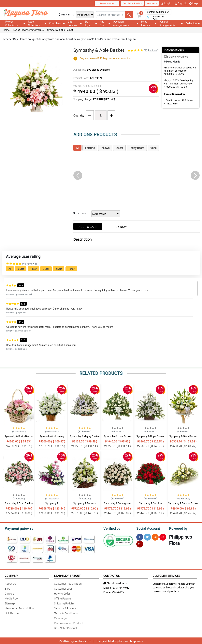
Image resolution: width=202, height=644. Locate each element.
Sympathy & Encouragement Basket (52, 505)
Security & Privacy (65, 608)
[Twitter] (147, 537)
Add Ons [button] (105, 23)
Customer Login (64, 588)
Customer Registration (68, 583)
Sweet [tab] (119, 148)
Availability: (91, 70)
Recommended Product (68, 623)
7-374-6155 (117, 592)
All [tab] (77, 148)
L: (170, 100)
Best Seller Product (132, 3)
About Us (10, 583)
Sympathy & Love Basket (118, 436)
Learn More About (67, 575)
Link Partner (12, 613)
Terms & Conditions (66, 613)
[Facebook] (140, 537)
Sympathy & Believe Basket (183, 503)
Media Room (12, 598)
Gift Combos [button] (75, 23)
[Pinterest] (163, 537)
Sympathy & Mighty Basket (85, 436)
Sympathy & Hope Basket (150, 436)
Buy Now (120, 227)
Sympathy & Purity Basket (19, 436)
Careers (9, 593)
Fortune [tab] (90, 148)
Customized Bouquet (158, 12)
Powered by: (178, 528)
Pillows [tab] (105, 148)
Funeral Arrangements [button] (171, 23)
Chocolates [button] (57, 23)
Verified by (111, 528)
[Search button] (129, 15)
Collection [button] (193, 23)
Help (194, 3)
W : (183, 100)
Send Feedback (115, 582)
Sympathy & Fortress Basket (85, 505)
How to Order (62, 593)
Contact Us (111, 575)
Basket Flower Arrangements (28, 30)
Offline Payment (64, 598)
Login (166, 3)
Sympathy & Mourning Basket (52, 438)
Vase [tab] (153, 148)
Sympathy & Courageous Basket (118, 505)
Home (6, 30)
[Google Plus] (140, 543)
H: (170, 103)
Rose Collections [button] (37, 23)
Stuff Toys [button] (91, 23)
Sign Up (181, 3)
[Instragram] (155, 537)
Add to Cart (88, 227)
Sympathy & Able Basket (60, 30)
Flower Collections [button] (15, 23)
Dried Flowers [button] (149, 23)
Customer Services (166, 575)
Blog (7, 588)
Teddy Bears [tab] (137, 148)
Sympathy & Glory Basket (183, 436)
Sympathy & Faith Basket (19, 503)
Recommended (107, 3)
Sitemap (10, 603)
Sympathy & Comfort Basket (151, 505)
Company (11, 575)
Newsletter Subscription (19, 608)
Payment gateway (17, 528)
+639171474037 (120, 587)
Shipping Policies (64, 603)
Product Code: (87, 78)
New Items (152, 3)
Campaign (60, 618)
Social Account (147, 528)
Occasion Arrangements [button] (126, 23)
